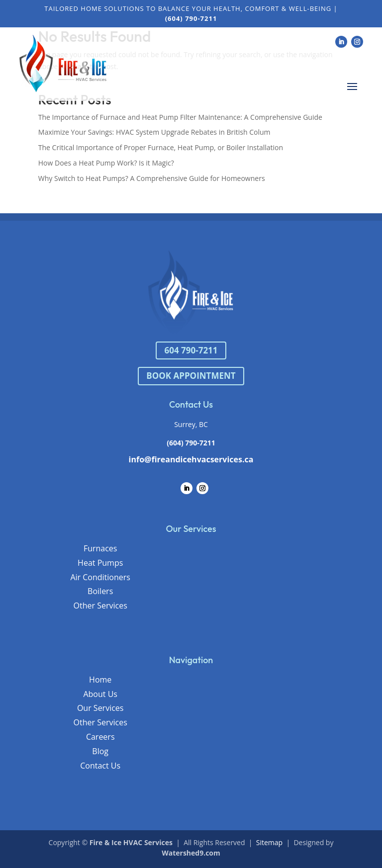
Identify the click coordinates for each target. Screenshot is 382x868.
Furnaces (100, 548)
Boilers (100, 591)
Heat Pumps (100, 563)
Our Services (100, 708)
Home (100, 680)
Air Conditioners (100, 577)
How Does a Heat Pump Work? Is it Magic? (106, 163)
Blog (100, 751)
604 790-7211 (191, 350)
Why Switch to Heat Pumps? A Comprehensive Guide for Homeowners (152, 178)
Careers (100, 737)
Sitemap (269, 842)
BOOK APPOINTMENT (191, 376)
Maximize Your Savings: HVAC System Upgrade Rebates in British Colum (154, 132)
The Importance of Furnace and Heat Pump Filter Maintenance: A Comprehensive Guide (180, 117)
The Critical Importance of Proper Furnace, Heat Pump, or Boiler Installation (161, 147)
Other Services (100, 606)
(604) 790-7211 (191, 443)
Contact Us (100, 766)
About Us (100, 694)
